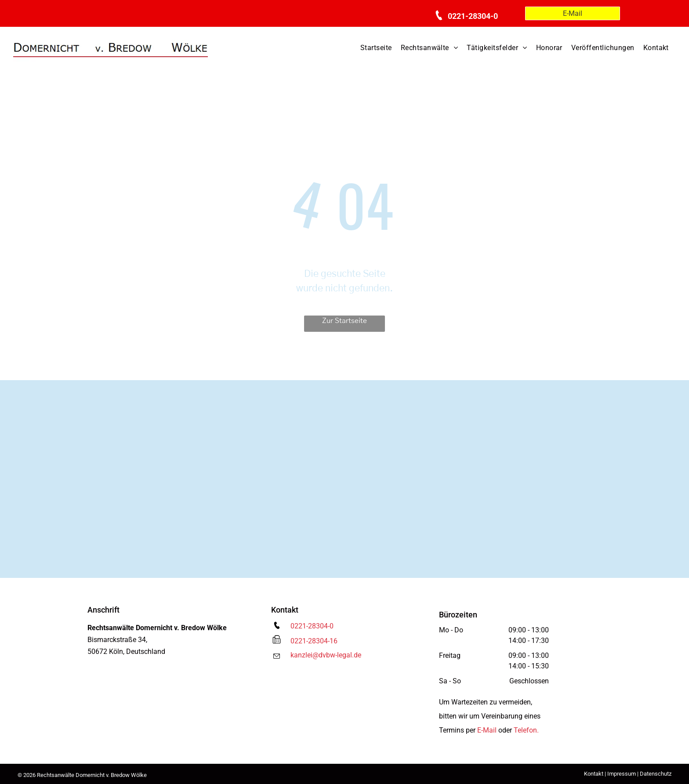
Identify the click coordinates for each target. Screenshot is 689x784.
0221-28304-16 (314, 641)
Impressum (622, 774)
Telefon (525, 730)
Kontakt (594, 774)
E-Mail (487, 730)
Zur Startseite (344, 321)
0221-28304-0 (312, 626)
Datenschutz (656, 774)
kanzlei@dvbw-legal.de (326, 655)
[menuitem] (376, 48)
